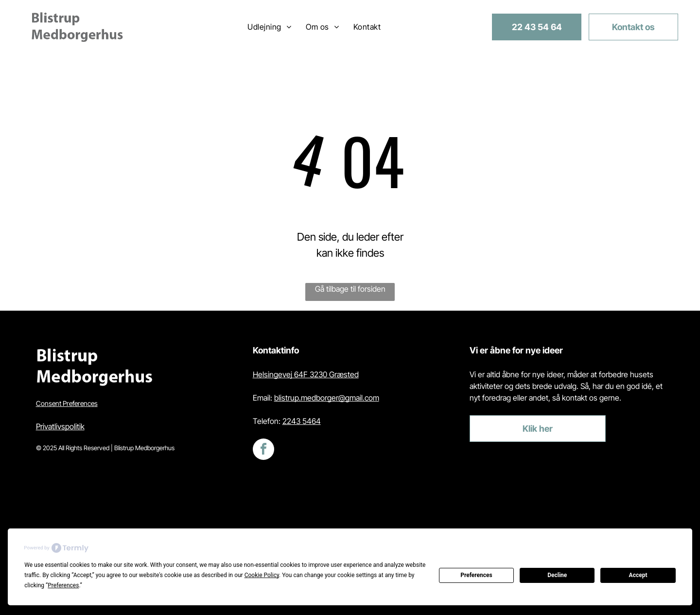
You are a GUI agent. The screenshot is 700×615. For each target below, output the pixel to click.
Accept (638, 575)
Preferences (476, 575)
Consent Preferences (67, 403)
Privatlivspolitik (60, 426)
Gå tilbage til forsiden (350, 289)
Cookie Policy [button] (262, 575)
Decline (557, 575)
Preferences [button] (63, 585)
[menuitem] (269, 27)
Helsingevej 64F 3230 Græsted (306, 374)
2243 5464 (302, 421)
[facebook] (263, 450)
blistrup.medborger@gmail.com (327, 398)
